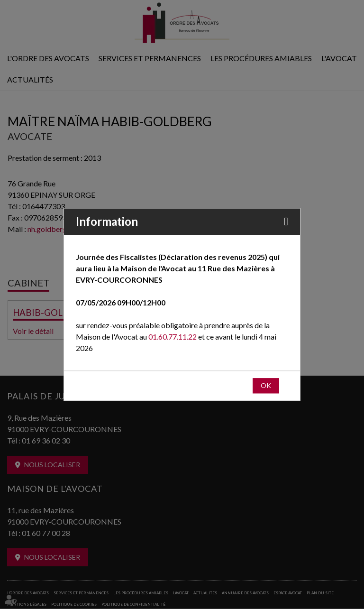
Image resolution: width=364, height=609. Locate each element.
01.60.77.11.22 (173, 337)
